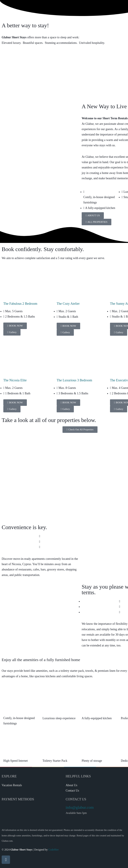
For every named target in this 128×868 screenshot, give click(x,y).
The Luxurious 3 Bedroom (74, 380)
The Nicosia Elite (15, 380)
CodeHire (53, 850)
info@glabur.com (80, 807)
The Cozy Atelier (68, 304)
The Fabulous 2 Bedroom (20, 304)
